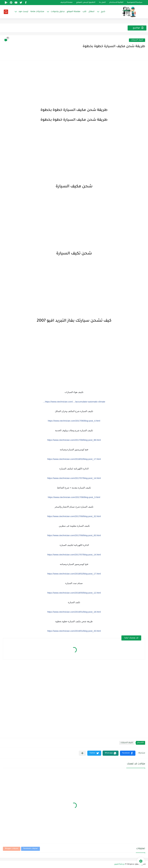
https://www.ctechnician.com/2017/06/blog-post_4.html (74, 421)
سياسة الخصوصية (135, 3)
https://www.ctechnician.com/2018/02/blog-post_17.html (74, 459)
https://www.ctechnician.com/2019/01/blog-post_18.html (74, 612)
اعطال (91, 12)
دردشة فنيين (119, 864)
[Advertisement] (74, 83)
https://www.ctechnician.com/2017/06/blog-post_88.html (74, 440)
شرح (103, 12)
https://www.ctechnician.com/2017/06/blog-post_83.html (74, 535)
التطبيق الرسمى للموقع (86, 3)
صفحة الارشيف (66, 3)
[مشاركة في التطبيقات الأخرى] (82, 753)
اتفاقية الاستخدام (116, 3)
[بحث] (6, 12)
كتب (84, 12)
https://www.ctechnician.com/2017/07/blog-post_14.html (74, 478)
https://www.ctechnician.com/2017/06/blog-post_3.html (74, 497)
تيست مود (23, 12)
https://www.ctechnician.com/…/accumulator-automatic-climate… (74, 402)
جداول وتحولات (58, 12)
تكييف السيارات (137, 40)
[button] (128, 753)
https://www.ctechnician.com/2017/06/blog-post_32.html (74, 516)
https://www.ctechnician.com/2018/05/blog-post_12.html (74, 593)
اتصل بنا (102, 3)
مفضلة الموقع (74, 12)
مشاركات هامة (37, 12)
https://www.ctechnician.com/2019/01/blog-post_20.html (74, 631)
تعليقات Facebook (30, 849)
